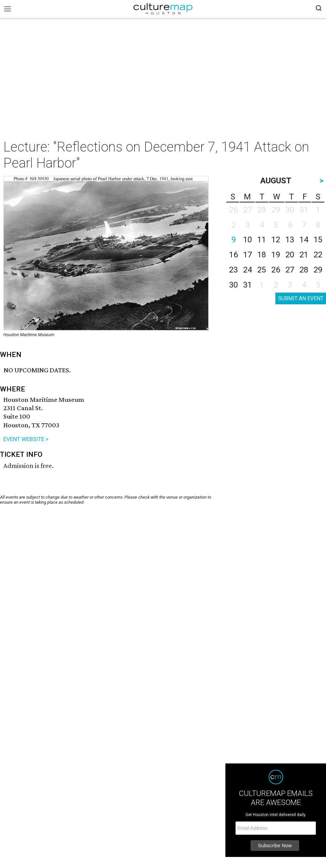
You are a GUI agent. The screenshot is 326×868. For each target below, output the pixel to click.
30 (233, 285)
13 (290, 240)
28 (304, 270)
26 (276, 270)
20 (290, 255)
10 (248, 240)
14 (304, 240)
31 (248, 285)
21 (304, 255)
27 (290, 270)
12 (276, 240)
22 (318, 255)
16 (233, 255)
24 (248, 270)
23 (233, 270)
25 (262, 270)
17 (248, 255)
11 (262, 240)
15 (318, 240)
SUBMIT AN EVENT (301, 298)
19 (276, 255)
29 (318, 270)
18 (262, 255)
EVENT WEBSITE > (26, 439)
